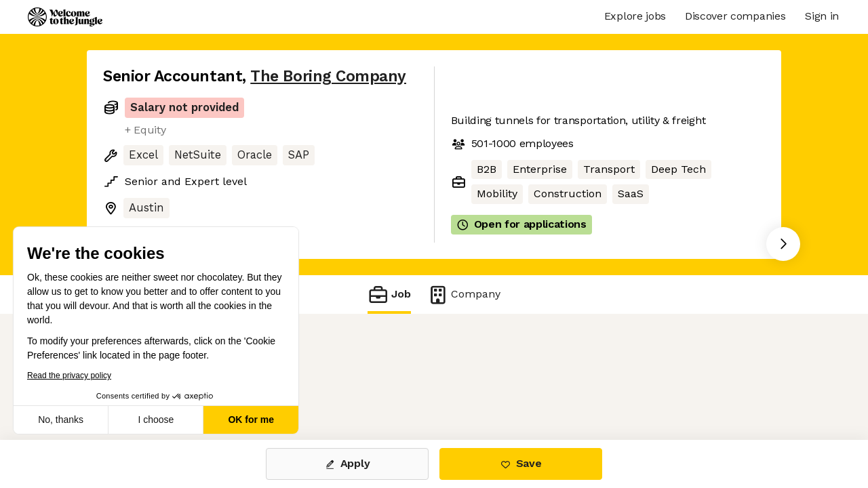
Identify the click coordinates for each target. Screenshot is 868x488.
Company (464, 294)
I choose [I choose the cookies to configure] (156, 420)
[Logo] (65, 17)
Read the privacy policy (69, 375)
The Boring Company (328, 76)
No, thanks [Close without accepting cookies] (61, 420)
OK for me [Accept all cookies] (251, 420)
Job (389, 294)
